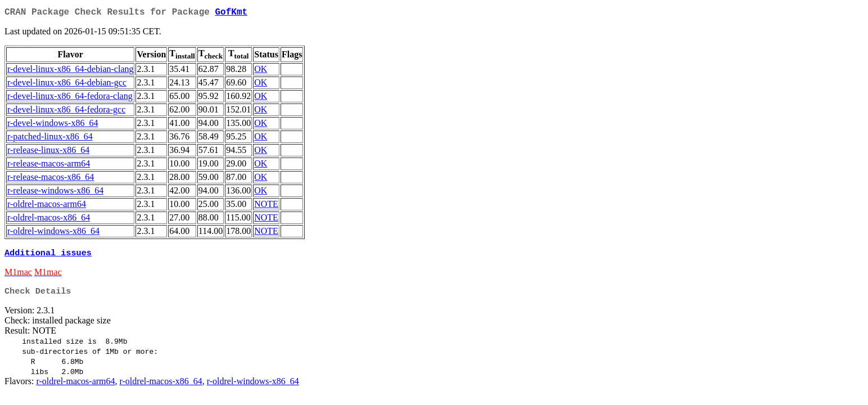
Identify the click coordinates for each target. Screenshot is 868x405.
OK (261, 71)
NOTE (266, 206)
